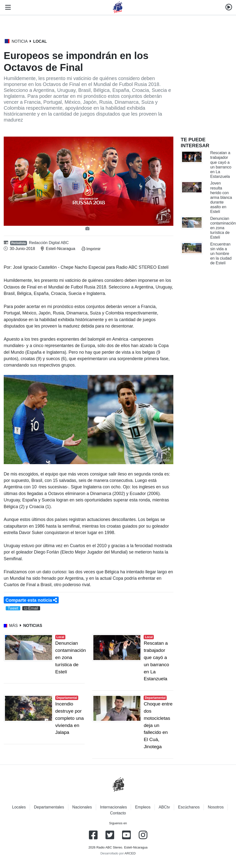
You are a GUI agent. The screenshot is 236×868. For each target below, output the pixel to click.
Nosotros (216, 807)
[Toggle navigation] (7, 7)
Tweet (13, 608)
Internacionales (114, 807)
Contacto (118, 813)
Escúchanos (189, 807)
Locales (19, 807)
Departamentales (49, 807)
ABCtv (164, 807)
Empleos (143, 807)
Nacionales (82, 807)
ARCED (130, 853)
